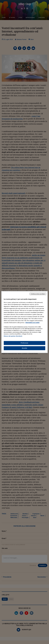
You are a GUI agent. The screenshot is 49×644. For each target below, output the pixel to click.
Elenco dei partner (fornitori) (13, 336)
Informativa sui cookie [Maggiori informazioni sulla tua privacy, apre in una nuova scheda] (32, 322)
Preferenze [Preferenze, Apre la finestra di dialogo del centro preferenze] (25, 343)
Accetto (25, 348)
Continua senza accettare (38, 294)
